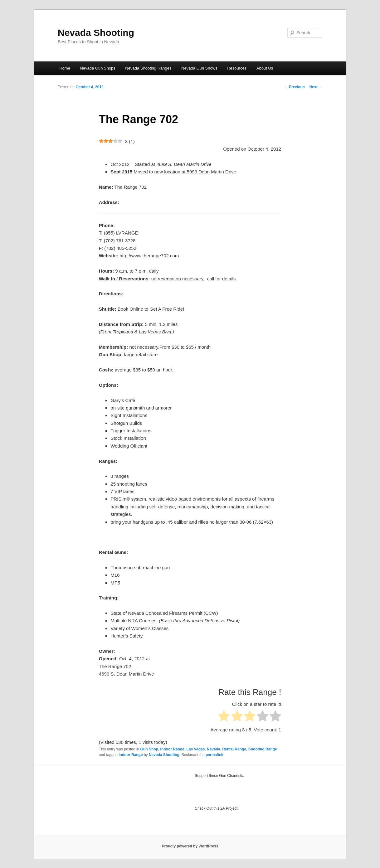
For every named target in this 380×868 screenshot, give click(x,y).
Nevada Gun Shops (97, 68)
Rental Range (234, 749)
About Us (265, 68)
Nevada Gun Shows (199, 68)
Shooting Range (263, 749)
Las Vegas (196, 749)
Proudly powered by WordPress (190, 846)
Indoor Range (172, 749)
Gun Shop (149, 749)
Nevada (214, 749)
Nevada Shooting (96, 33)
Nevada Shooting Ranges (148, 68)
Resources (237, 68)
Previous (295, 87)
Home (65, 68)
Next (316, 87)
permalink (214, 755)
